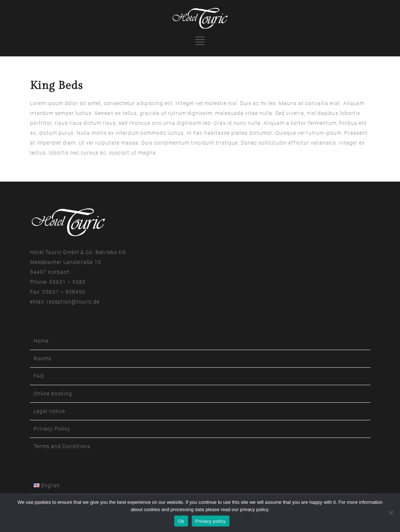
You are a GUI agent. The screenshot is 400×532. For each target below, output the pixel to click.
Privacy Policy (52, 429)
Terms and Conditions (62, 446)
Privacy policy (211, 521)
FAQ (39, 376)
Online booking (53, 394)
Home (41, 341)
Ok (181, 521)
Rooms (43, 358)
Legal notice (49, 411)
